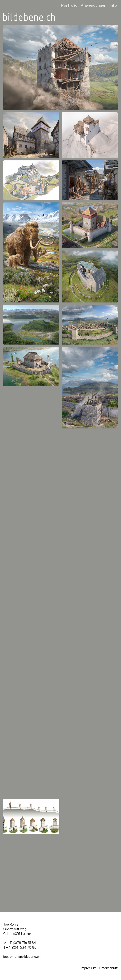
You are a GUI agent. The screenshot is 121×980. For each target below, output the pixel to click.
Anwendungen (94, 5)
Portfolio (69, 5)
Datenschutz (108, 968)
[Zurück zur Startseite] (29, 17)
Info (113, 5)
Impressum (89, 968)
